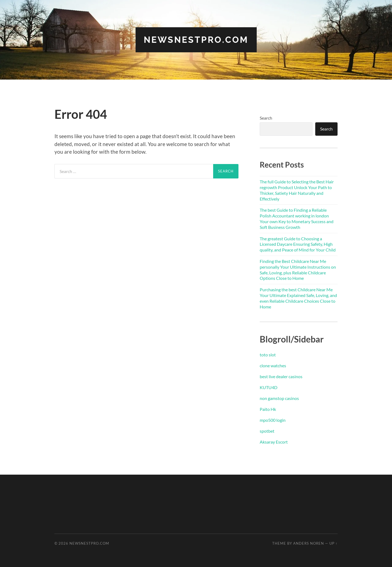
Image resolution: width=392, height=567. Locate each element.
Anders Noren (309, 543)
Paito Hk (268, 409)
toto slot (268, 355)
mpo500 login (273, 420)
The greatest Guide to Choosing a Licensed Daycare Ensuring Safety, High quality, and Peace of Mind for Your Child (298, 244)
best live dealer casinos (281, 376)
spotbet (267, 431)
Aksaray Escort (274, 442)
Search (266, 118)
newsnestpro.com (196, 40)
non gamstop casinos (279, 398)
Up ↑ (333, 543)
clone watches (273, 366)
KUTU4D (269, 387)
